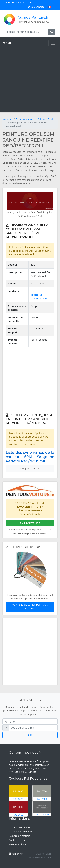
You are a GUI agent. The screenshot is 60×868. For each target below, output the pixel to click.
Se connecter (37, 7)
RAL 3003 (18, 809)
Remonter (16, 854)
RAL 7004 (42, 793)
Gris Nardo (42, 809)
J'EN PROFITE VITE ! (30, 523)
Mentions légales (18, 844)
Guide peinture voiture (21, 831)
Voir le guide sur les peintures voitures (30, 607)
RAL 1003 (18, 793)
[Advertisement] (30, 78)
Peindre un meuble (19, 836)
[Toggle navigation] (53, 43)
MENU (7, 43)
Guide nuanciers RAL (20, 827)
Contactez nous (17, 840)
